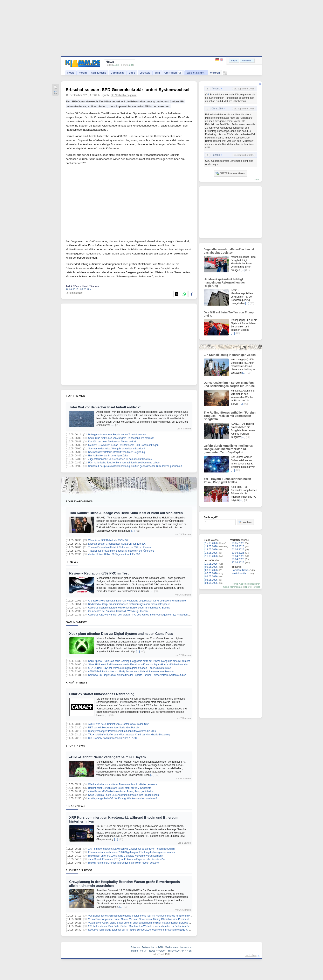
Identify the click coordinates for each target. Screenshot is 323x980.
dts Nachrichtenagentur (124, 95)
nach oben (251, 955)
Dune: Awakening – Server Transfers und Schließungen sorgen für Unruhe (229, 384)
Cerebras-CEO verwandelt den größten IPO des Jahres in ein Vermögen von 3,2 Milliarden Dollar (141, 615)
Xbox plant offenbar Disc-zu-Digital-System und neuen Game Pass (121, 634)
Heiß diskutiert (240, 573)
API (183, 951)
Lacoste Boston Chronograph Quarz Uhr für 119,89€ (117, 544)
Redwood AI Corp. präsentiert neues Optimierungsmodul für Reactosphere (129, 604)
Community (118, 73)
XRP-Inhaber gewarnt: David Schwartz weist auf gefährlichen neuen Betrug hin (131, 849)
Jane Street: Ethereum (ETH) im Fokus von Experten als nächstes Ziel (127, 859)
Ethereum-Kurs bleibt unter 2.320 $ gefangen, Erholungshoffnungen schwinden (132, 852)
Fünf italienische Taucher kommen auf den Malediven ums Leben (124, 463)
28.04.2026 (238, 559)
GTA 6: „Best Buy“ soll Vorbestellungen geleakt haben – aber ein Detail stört (130, 668)
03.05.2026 (238, 543)
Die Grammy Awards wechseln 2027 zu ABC (113, 738)
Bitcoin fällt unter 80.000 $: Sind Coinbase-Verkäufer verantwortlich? (126, 856)
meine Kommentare (233, 587)
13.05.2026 (211, 550)
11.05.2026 (211, 556)
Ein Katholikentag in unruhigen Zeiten (109, 456)
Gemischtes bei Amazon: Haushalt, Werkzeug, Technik (118, 611)
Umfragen (173, 73)
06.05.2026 (211, 577)
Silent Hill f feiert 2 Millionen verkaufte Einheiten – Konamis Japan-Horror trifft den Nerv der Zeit (140, 665)
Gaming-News (77, 622)
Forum (83, 73)
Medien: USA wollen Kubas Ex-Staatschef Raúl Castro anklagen (123, 445)
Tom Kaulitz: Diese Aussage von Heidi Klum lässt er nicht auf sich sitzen (126, 513)
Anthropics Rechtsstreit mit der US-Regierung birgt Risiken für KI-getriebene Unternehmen (138, 601)
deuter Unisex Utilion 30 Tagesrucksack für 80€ (114, 554)
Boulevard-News (79, 501)
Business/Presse (79, 870)
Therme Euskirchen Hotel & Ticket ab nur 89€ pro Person (119, 547)
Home (135, 951)
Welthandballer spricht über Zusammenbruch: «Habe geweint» (122, 784)
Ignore (248, 587)
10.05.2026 (211, 564)
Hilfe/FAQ (173, 951)
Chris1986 (217, 109)
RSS (189, 951)
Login (234, 61)
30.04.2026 (238, 553)
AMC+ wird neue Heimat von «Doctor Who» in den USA (119, 724)
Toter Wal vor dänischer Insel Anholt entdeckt (105, 407)
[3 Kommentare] (74, 293)
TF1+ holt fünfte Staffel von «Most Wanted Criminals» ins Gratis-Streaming (129, 735)
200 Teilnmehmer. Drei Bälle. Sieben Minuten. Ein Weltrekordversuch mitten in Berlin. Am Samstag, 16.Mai (147, 926)
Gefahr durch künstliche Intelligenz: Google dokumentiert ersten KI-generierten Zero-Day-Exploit (228, 449)
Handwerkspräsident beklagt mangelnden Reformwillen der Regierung (224, 283)
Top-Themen (75, 396)
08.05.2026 (211, 570)
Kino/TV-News (77, 682)
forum (257, 179)
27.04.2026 (238, 563)
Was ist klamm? (196, 73)
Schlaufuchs (99, 73)
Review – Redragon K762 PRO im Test (99, 573)
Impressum (186, 947)
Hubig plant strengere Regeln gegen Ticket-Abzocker (117, 435)
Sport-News (75, 746)
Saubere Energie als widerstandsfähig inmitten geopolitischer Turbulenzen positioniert (135, 466)
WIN (157, 73)
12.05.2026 (211, 553)
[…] (113, 425)
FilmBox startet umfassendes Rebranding (102, 694)
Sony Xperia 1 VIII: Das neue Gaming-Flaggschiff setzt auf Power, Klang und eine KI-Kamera (139, 661)
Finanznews (75, 806)
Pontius (216, 89)
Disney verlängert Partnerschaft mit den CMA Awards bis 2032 (122, 731)
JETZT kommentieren (230, 173)
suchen (245, 522)
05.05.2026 (211, 580)
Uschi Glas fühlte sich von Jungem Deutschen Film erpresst (121, 438)
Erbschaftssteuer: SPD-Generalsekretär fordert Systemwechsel (128, 90)
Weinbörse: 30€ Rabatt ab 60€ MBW (108, 540)
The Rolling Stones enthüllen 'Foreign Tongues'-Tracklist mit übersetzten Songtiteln (230, 416)
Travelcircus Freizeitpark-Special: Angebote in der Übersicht (121, 551)
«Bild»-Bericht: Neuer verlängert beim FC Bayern (108, 757)
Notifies (256, 587)
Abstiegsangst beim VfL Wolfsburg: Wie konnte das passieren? (123, 798)
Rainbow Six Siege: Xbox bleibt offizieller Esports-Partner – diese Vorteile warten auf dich (137, 675)
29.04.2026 (238, 556)
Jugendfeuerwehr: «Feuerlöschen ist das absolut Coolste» (120, 459)
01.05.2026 (238, 550)
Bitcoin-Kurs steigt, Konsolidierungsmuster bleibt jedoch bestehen (124, 863)
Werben (215, 73)
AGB (160, 947)
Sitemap (135, 947)
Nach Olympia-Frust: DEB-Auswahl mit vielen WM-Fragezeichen (123, 795)
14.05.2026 (211, 546)
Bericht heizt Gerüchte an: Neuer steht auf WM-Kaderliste (120, 788)
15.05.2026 (211, 543)
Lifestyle (145, 73)
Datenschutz (149, 947)
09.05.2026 (211, 567)
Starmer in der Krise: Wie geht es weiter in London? (116, 449)
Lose (132, 73)
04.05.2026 (211, 583)
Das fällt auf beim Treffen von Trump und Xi (112, 442)
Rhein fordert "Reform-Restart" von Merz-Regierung (116, 452)
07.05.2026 (211, 573)
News (71, 73)
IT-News (72, 562)
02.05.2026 (238, 546)
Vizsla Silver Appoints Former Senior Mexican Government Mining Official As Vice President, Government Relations (151, 919)
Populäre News (240, 570)
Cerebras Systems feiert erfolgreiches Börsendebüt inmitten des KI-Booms (129, 608)
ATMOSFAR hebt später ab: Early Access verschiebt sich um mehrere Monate (131, 672)
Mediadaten (171, 947)
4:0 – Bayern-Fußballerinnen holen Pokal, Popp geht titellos (121, 791)
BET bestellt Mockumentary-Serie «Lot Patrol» (114, 728)
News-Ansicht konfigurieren (246, 584)
